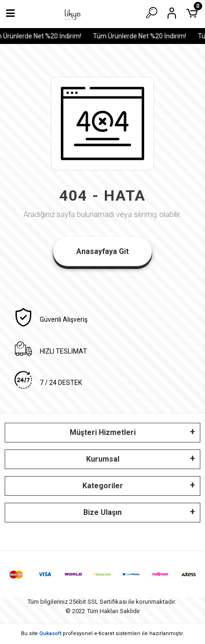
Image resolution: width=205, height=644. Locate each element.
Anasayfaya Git (102, 251)
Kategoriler (103, 486)
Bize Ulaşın (102, 512)
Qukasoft (50, 633)
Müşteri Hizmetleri (103, 432)
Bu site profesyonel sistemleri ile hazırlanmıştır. (102, 633)
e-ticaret (104, 633)
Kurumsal (103, 459)
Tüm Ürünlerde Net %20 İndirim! (141, 36)
